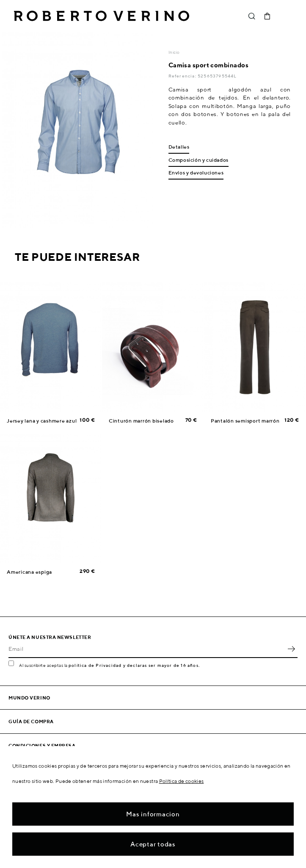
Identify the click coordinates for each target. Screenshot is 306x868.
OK (291, 649)
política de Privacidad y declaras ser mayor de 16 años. (134, 665)
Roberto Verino (102, 16)
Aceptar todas (153, 844)
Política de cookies (182, 781)
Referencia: (183, 76)
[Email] (147, 649)
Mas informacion (153, 814)
